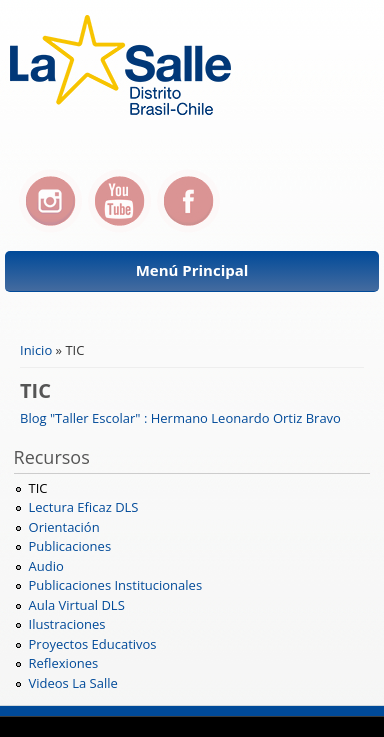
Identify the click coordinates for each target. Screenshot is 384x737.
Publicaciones (70, 546)
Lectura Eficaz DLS (84, 507)
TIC (38, 488)
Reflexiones (64, 663)
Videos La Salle (73, 683)
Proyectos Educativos (93, 644)
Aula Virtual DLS (77, 605)
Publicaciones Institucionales (116, 585)
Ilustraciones (67, 624)
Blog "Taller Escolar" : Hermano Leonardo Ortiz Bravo (180, 418)
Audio (46, 566)
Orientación (64, 527)
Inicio (36, 350)
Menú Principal (192, 270)
